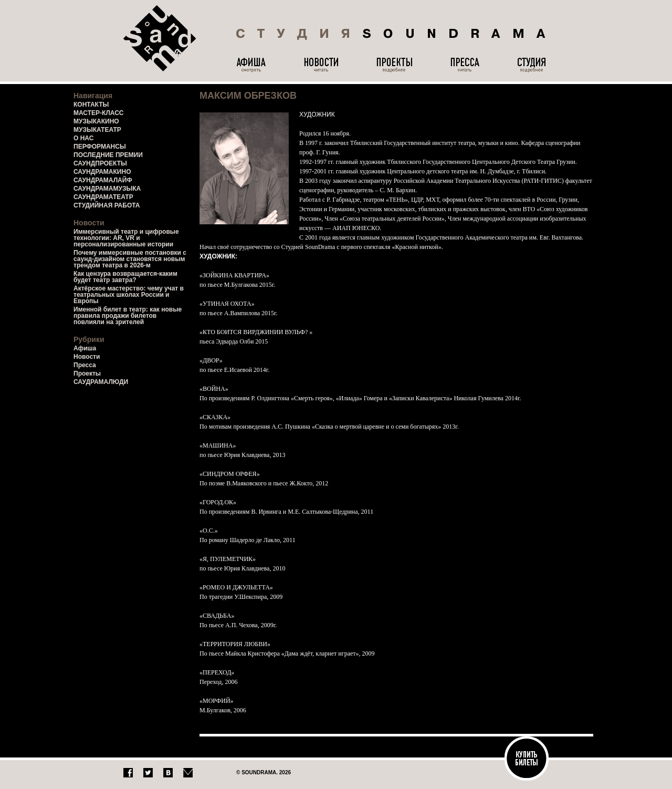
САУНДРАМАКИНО (102, 172)
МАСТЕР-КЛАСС (99, 113)
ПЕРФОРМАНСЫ (100, 147)
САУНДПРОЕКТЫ (100, 163)
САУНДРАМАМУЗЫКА (107, 189)
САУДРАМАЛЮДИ (101, 382)
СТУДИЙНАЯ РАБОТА (107, 205)
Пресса (85, 365)
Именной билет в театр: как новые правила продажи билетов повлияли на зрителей (128, 316)
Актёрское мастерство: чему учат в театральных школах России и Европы (129, 295)
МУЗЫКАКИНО (96, 121)
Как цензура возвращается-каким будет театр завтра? (125, 277)
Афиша (85, 348)
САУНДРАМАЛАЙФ (103, 180)
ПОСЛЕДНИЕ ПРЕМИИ (108, 155)
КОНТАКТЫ (91, 105)
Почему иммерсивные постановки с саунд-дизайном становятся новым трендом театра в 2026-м (130, 259)
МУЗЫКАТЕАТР (97, 130)
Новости (87, 357)
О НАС (83, 138)
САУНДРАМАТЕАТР (103, 197)
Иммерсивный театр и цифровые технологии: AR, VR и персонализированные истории (126, 238)
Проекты (87, 373)
